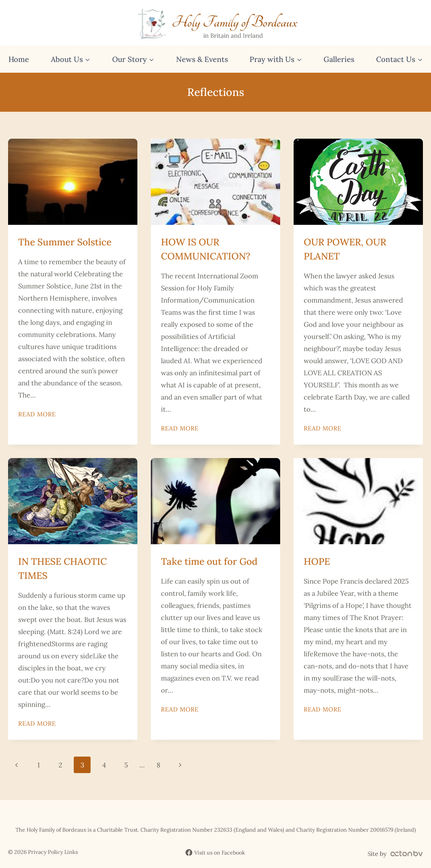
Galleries (339, 59)
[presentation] (73, 182)
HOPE (317, 561)
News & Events (202, 59)
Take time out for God (209, 561)
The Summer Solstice (65, 242)
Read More (37, 414)
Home (19, 59)
